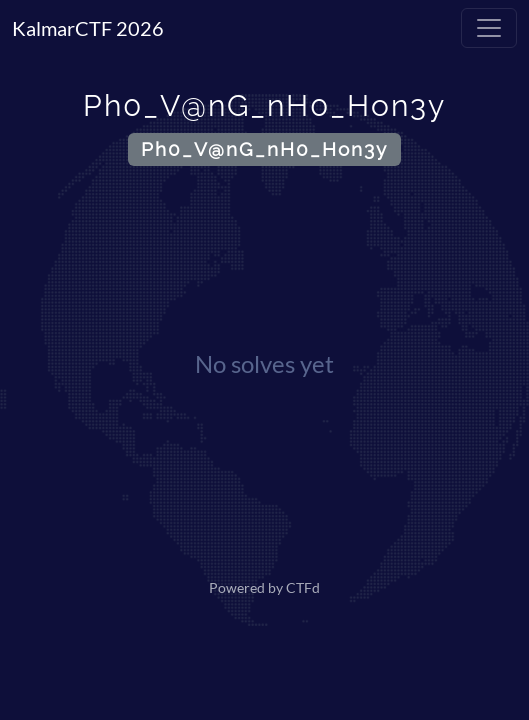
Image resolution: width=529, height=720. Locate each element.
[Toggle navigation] (489, 28)
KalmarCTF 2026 (88, 28)
